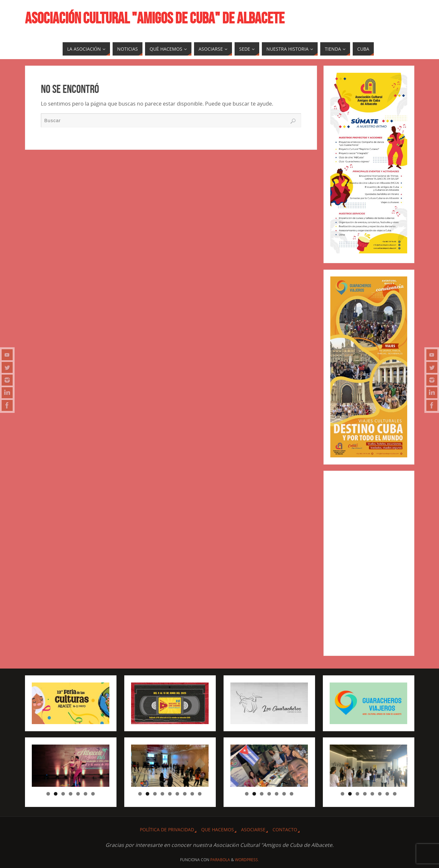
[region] (70, 766)
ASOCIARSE (253, 830)
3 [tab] (63, 794)
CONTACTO (285, 830)
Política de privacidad (167, 830)
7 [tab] (93, 794)
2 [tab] (56, 794)
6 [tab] (85, 794)
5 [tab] (78, 794)
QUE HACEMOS (218, 830)
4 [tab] (71, 794)
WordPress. (247, 860)
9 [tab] (200, 794)
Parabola (220, 860)
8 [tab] (192, 794)
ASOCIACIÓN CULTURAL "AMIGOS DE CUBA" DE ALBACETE (155, 18)
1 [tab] (48, 794)
